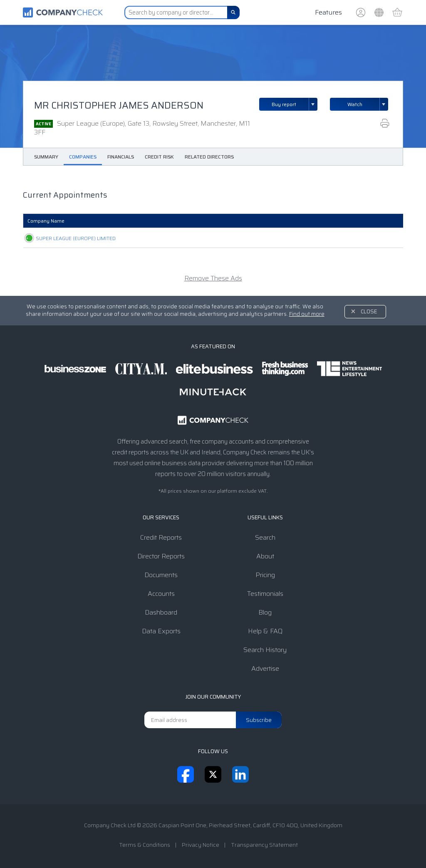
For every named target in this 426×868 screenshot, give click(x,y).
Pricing (265, 575)
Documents (161, 575)
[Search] (233, 12)
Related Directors (209, 157)
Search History (265, 650)
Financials (121, 157)
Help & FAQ (265, 631)
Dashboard (161, 612)
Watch (355, 104)
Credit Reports (161, 537)
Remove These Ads (213, 278)
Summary (46, 157)
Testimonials (265, 594)
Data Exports (161, 631)
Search (265, 537)
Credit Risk (159, 157)
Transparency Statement (264, 845)
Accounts (161, 594)
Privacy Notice (201, 845)
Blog (265, 612)
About (265, 556)
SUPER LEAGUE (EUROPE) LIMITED (67, 238)
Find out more (307, 314)
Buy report (295, 104)
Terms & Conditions (145, 845)
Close (369, 311)
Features (328, 12)
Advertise (265, 668)
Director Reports (161, 556)
